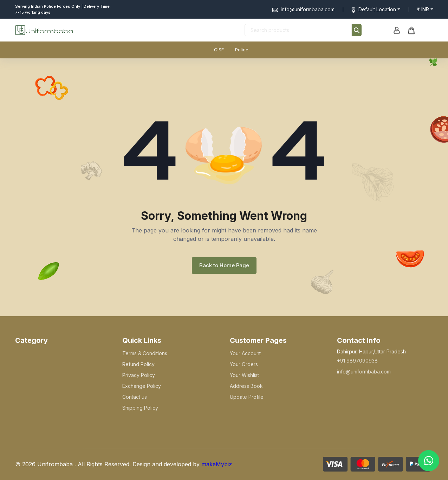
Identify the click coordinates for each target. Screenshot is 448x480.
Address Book (246, 386)
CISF (219, 50)
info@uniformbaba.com (303, 9)
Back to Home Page (224, 265)
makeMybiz (217, 464)
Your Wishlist (244, 375)
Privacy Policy (139, 375)
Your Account (245, 353)
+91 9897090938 (357, 361)
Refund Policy (138, 364)
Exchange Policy (142, 386)
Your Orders (244, 364)
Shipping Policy (140, 408)
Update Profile (247, 397)
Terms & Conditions (145, 353)
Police (242, 50)
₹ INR (423, 9)
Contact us (135, 397)
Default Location (377, 9)
